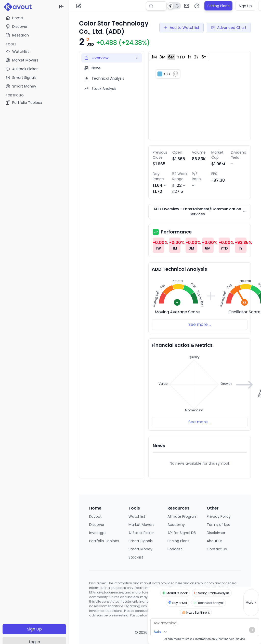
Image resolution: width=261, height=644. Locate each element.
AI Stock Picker (141, 533)
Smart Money (140, 549)
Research (17, 35)
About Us (215, 541)
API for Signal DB (182, 533)
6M (171, 57)
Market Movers (141, 525)
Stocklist (136, 557)
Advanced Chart (229, 28)
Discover (17, 27)
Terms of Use (219, 525)
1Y (190, 57)
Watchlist (137, 516)
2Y (196, 57)
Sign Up (34, 629)
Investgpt (98, 533)
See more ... (200, 324)
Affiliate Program (182, 516)
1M (154, 57)
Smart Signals (141, 541)
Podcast (175, 549)
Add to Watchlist (181, 28)
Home (14, 18)
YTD (181, 57)
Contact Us (217, 549)
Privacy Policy (219, 516)
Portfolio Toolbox (24, 103)
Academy (176, 525)
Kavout (95, 516)
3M (162, 57)
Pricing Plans (218, 6)
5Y (204, 57)
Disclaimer (216, 533)
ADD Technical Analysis (179, 269)
